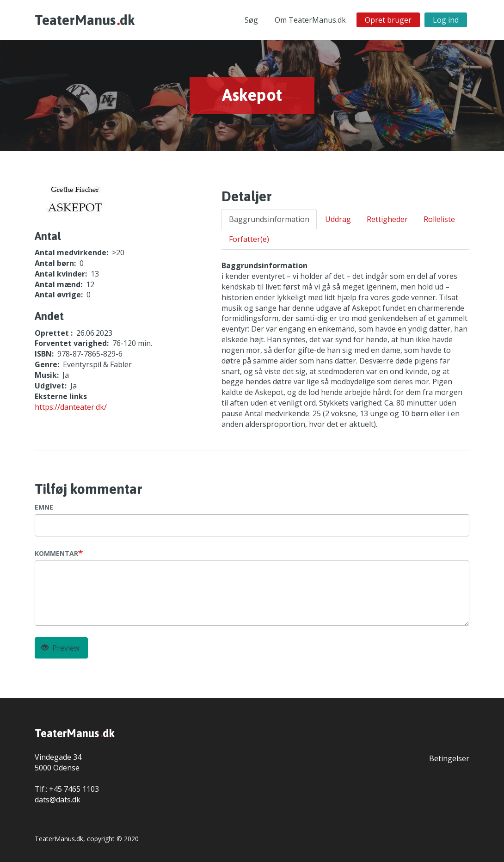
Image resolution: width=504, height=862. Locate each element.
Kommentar (56, 553)
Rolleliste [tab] (439, 219)
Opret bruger (388, 20)
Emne (44, 507)
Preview (60, 648)
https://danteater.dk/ (71, 407)
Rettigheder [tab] (387, 219)
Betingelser (449, 758)
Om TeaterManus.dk (310, 20)
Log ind (446, 20)
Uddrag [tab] (338, 219)
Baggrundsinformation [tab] (269, 219)
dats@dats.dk (58, 800)
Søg (251, 20)
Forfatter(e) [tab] (249, 239)
